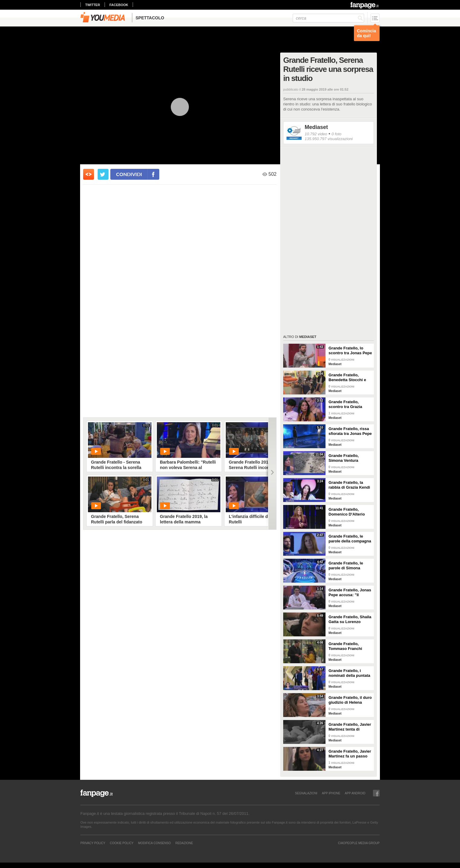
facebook (119, 5)
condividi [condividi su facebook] (129, 174)
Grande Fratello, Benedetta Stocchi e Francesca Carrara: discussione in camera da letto (350, 378)
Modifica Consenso (154, 843)
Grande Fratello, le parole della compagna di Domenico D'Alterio (350, 539)
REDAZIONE (184, 843)
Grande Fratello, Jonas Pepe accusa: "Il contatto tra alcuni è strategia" (350, 593)
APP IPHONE (331, 793)
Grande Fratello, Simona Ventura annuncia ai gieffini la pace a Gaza (348, 458)
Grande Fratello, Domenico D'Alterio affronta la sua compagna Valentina (348, 512)
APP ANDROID (355, 793)
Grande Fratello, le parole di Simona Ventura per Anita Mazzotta (346, 566)
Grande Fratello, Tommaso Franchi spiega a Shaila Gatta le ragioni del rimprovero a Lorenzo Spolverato (349, 646)
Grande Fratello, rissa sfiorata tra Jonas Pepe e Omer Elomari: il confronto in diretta (350, 431)
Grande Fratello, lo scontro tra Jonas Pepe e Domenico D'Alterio (350, 351)
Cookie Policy (121, 843)
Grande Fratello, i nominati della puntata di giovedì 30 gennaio (349, 673)
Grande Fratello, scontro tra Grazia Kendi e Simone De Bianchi (346, 404)
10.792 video (316, 134)
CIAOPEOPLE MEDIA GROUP (359, 843)
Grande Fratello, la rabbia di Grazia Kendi (349, 485)
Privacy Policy (93, 843)
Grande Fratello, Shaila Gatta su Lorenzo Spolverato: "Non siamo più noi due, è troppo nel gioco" (350, 619)
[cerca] (328, 18)
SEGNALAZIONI (306, 793)
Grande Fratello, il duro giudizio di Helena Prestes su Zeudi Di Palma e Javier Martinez (350, 700)
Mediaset (316, 127)
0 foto (337, 134)
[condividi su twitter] (103, 174)
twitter (93, 5)
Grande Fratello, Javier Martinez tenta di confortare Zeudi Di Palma (350, 727)
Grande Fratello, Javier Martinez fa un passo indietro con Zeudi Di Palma (350, 754)
